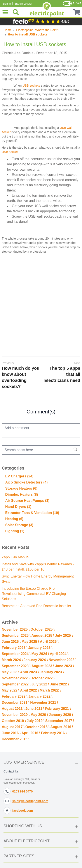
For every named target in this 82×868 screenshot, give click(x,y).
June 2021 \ (35, 709)
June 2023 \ (65, 666)
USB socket (10, 152)
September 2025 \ (16, 635)
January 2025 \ (40, 648)
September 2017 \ (60, 721)
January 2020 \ (61, 715)
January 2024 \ (36, 660)
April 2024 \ (59, 654)
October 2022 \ (42, 678)
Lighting (15, 531)
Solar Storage (19, 525)
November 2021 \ (44, 703)
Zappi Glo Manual (16, 557)
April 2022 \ (29, 690)
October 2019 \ (14, 721)
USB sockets (31, 86)
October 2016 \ (37, 727)
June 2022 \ (59, 684)
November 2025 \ (16, 629)
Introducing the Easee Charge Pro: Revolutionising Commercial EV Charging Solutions (34, 594)
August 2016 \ (62, 727)
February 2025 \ (15, 648)
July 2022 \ (40, 684)
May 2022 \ (10, 690)
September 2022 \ (16, 684)
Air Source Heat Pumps (27, 501)
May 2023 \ (10, 672)
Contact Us (11, 771)
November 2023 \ (62, 660)
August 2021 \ (13, 709)
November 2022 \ (16, 678)
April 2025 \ (49, 642)
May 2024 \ (40, 654)
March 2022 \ (50, 690)
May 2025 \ (30, 642)
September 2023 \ (16, 666)
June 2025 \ (11, 642)
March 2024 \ (12, 660)
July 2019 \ (36, 721)
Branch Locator (23, 4)
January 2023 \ (52, 672)
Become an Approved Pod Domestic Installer (37, 606)
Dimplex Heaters (22, 494)
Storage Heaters (21, 488)
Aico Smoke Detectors (26, 482)
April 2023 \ (29, 672)
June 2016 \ (11, 733)
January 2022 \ (40, 696)
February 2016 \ (54, 733)
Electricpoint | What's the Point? (38, 30)
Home (8, 30)
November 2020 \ (16, 715)
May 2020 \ (39, 715)
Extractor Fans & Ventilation (32, 513)
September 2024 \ (16, 654)
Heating (14, 519)
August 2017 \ (13, 727)
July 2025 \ (64, 635)
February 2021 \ (58, 709)
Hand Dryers (18, 507)
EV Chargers (19, 476)
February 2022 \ (15, 696)
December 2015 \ (16, 739)
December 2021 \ (16, 703)
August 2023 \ (43, 666)
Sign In (7, 4)
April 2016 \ (31, 733)
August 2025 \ (43, 635)
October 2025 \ (42, 629)
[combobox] (41, 450)
